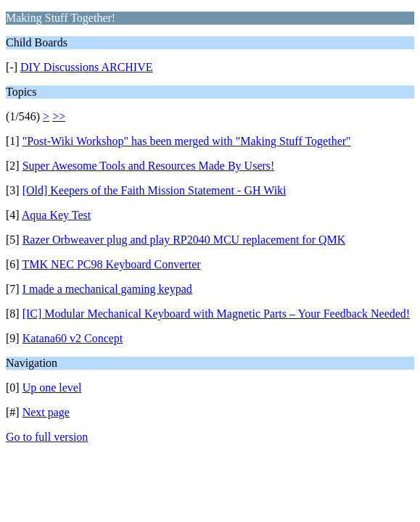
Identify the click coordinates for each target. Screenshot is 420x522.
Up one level (52, 388)
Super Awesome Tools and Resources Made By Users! (149, 166)
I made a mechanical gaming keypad (107, 289)
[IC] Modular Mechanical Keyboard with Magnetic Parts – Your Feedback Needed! (217, 314)
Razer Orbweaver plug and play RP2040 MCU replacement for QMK (184, 240)
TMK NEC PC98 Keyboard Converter (111, 264)
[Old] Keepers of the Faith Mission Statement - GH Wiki (155, 190)
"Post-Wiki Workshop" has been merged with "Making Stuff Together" (187, 141)
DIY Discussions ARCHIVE (87, 67)
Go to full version (47, 437)
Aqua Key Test (56, 215)
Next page (46, 412)
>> (59, 116)
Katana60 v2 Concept (73, 338)
